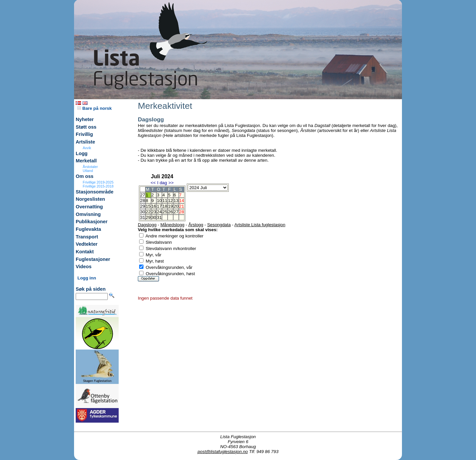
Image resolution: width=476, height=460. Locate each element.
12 (170, 201)
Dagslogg (147, 225)
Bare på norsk (95, 108)
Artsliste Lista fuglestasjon (260, 225)
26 (170, 212)
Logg (82, 153)
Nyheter (85, 119)
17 (159, 206)
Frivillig (84, 134)
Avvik (87, 148)
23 (154, 212)
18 (165, 206)
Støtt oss (86, 127)
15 (148, 206)
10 (159, 201)
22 (148, 212)
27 (176, 212)
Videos (84, 267)
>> (171, 183)
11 (165, 201)
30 (154, 217)
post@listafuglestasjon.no (223, 452)
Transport (87, 237)
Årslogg (196, 225)
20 (176, 206)
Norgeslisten (90, 199)
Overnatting (89, 207)
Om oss (85, 176)
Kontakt (85, 252)
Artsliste (85, 142)
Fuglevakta (88, 229)
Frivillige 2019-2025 (98, 182)
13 (176, 201)
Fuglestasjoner (93, 259)
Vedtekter (87, 244)
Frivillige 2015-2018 (98, 186)
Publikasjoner (92, 222)
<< (153, 183)
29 (148, 217)
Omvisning (88, 214)
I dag (162, 183)
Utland (88, 171)
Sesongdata (219, 225)
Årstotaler (90, 167)
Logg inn (87, 278)
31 (159, 217)
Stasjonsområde (95, 192)
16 (154, 206)
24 (159, 212)
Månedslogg (172, 225)
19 (170, 206)
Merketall (86, 161)
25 (165, 212)
